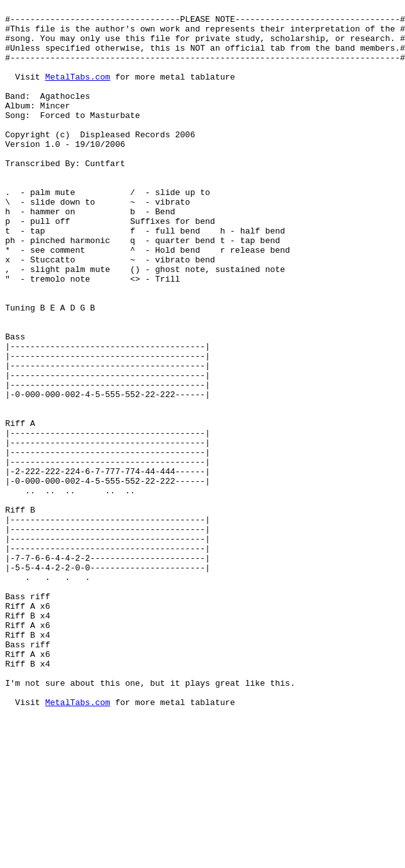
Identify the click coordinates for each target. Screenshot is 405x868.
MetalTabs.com (77, 92)
